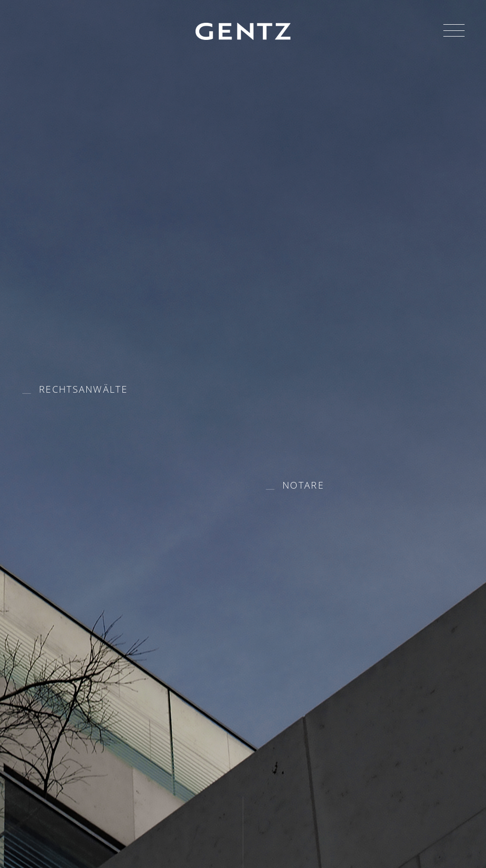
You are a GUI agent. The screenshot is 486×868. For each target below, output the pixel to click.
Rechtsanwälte (83, 389)
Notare (303, 485)
